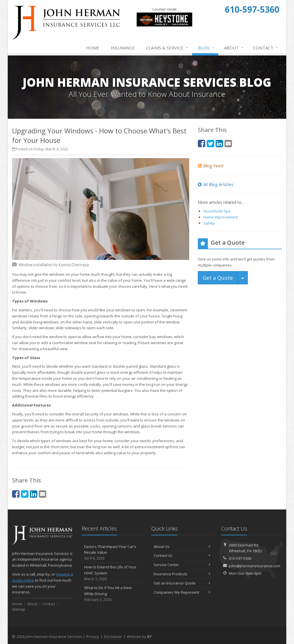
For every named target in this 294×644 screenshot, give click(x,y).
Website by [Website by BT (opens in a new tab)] (139, 637)
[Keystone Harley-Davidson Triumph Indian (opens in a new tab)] (164, 25)
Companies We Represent (182, 592)
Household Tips (217, 211)
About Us (182, 547)
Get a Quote (218, 278)
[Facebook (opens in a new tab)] (16, 494)
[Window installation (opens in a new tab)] (35, 264)
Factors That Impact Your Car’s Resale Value (112, 553)
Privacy (93, 637)
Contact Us (182, 555)
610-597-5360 (240, 558)
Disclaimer (113, 637)
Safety (209, 223)
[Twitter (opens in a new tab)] (25, 494)
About (234, 48)
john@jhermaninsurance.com (255, 566)
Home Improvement (220, 217)
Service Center (182, 565)
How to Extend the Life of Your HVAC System (112, 573)
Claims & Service (167, 48)
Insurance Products (182, 574)
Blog (206, 48)
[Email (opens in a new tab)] (42, 494)
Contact (266, 48)
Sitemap (19, 609)
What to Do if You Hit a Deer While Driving (112, 594)
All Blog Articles (216, 184)
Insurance (123, 48)
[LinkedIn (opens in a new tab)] (34, 494)
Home (93, 48)
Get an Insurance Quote (182, 583)
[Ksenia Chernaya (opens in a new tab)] (74, 264)
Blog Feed (211, 166)
